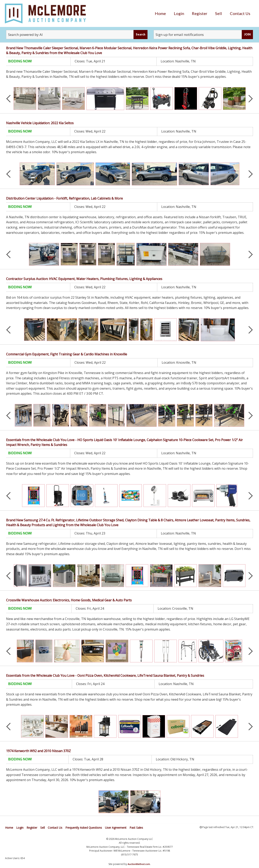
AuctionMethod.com (139, 864)
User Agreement (116, 828)
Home (160, 13)
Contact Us (240, 13)
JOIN (247, 34)
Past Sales (136, 828)
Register (200, 13)
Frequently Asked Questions (84, 828)
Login (179, 13)
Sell (219, 13)
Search (141, 34)
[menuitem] (160, 13)
